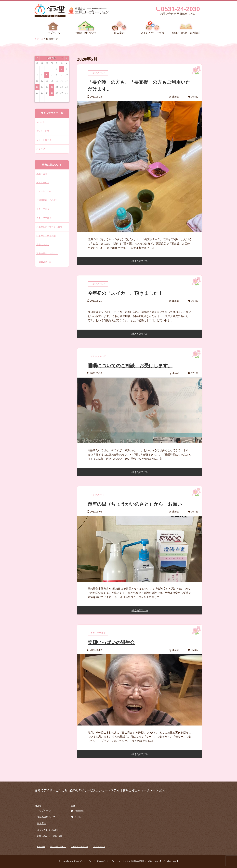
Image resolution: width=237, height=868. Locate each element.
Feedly (76, 817)
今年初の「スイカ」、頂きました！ (125, 293)
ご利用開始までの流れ (47, 200)
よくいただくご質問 (153, 33)
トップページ (53, 33)
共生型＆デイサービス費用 (49, 227)
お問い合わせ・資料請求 (186, 33)
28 (52, 93)
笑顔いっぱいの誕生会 (111, 642)
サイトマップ (99, 847)
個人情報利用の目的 (79, 847)
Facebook (77, 811)
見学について (43, 245)
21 (52, 87)
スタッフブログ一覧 (52, 113)
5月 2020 (52, 58)
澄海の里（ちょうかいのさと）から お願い (135, 504)
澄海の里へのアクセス (47, 253)
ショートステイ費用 (46, 236)
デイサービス (43, 131)
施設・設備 (42, 174)
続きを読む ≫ (140, 261)
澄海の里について (86, 33)
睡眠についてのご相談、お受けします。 (130, 366)
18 (37, 87)
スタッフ (41, 149)
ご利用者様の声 (44, 262)
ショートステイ (44, 140)
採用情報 (41, 847)
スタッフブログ (44, 218)
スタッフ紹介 (43, 209)
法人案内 (119, 33)
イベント (41, 122)
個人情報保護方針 (58, 847)
